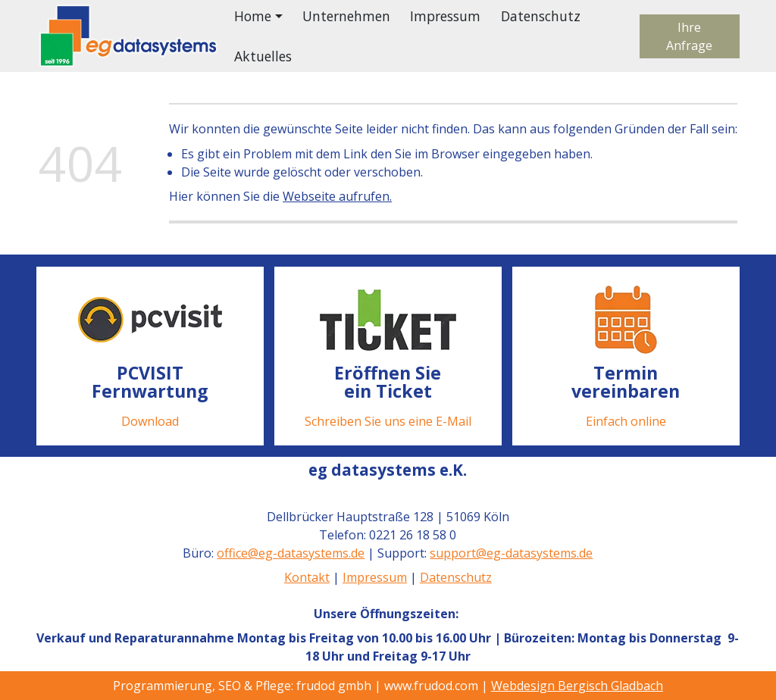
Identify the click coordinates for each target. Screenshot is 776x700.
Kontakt (307, 577)
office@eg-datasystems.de (291, 553)
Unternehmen (346, 16)
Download (150, 420)
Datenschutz (541, 16)
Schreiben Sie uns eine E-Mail (388, 420)
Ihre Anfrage (689, 36)
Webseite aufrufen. (337, 196)
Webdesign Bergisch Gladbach (577, 686)
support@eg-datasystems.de (512, 553)
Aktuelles (263, 56)
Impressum (445, 16)
